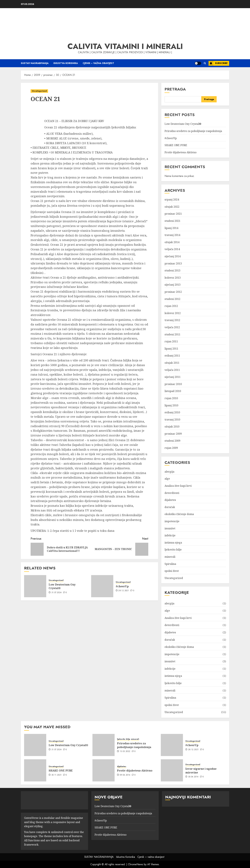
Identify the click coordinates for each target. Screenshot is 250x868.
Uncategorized (39, 91)
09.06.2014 (125, 775)
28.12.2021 (124, 591)
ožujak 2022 (172, 207)
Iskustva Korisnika (66, 63)
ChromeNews (135, 864)
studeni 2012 (172, 299)
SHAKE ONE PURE (176, 145)
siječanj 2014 (173, 256)
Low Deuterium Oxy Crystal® (62, 586)
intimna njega (173, 543)
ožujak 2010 (172, 427)
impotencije (172, 521)
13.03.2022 (125, 751)
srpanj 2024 (172, 200)
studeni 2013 (172, 270)
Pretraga (175, 89)
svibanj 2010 (172, 412)
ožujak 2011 (172, 363)
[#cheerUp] (102, 586)
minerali (170, 557)
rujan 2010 (171, 398)
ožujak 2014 (172, 242)
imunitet (170, 528)
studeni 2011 (172, 334)
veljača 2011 (172, 370)
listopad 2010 (173, 391)
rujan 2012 (171, 306)
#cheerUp (122, 586)
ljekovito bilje (173, 550)
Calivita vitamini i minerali (125, 46)
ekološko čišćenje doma (179, 514)
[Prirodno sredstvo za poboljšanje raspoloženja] (104, 745)
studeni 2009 (172, 441)
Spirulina (170, 564)
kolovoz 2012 (173, 313)
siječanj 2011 (173, 377)
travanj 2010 (172, 420)
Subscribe (218, 63)
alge (167, 479)
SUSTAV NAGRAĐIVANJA (35, 63)
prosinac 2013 (173, 263)
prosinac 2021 (173, 214)
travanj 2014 (172, 235)
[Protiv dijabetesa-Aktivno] (104, 770)
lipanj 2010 (171, 405)
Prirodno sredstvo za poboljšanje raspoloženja (193, 131)
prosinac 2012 (173, 292)
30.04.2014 (193, 777)
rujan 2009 (171, 448)
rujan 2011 (171, 341)
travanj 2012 (172, 320)
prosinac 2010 (173, 384)
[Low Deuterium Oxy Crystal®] (35, 586)
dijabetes (170, 500)
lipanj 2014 (171, 228)
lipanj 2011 (171, 349)
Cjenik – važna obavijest (98, 63)
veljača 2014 (172, 249)
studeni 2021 (172, 221)
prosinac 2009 (173, 434)
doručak (170, 507)
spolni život (172, 571)
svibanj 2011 (172, 356)
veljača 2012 (172, 327)
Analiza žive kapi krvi (178, 486)
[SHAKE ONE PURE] (35, 770)
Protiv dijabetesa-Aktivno (181, 152)
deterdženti (172, 493)
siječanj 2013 (173, 285)
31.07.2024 (57, 593)
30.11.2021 (57, 775)
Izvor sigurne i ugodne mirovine (201, 771)
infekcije (170, 535)
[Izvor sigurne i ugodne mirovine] (172, 770)
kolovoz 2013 (173, 278)
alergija (169, 472)
